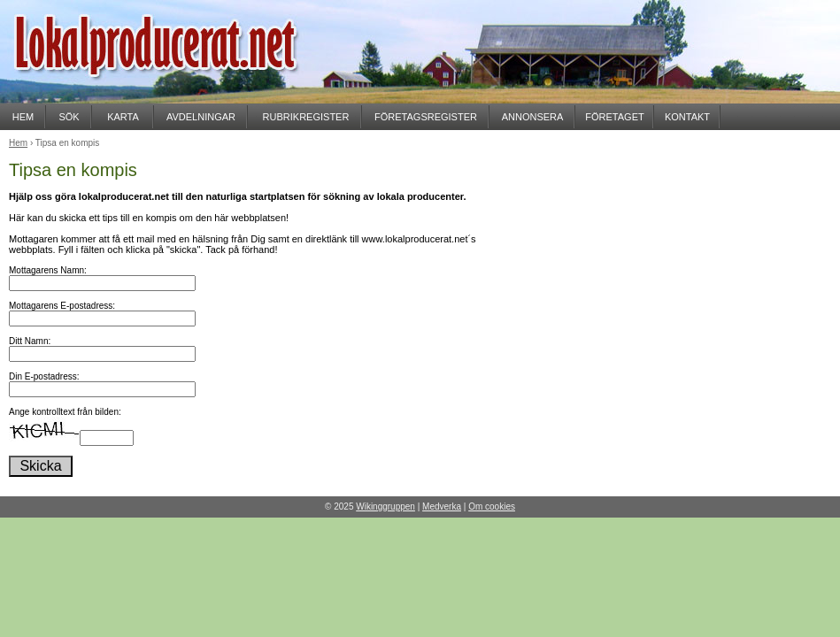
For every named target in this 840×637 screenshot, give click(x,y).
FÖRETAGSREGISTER (426, 117)
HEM (23, 117)
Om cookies (492, 507)
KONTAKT (687, 117)
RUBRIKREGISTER (306, 117)
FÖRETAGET (614, 117)
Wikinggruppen (385, 507)
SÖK (69, 117)
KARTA (123, 117)
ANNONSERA (533, 117)
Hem (18, 143)
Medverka (442, 507)
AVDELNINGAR (201, 117)
